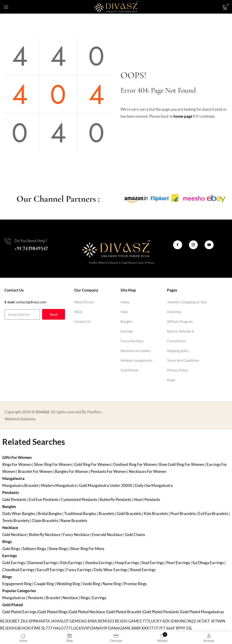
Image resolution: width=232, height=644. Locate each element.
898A (92, 621)
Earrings (127, 331)
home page (183, 116)
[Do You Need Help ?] (8, 241)
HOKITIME (31, 628)
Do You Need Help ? (31, 241)
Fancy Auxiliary (132, 341)
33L (189, 628)
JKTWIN (218, 621)
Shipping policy (178, 351)
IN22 (192, 621)
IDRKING (179, 621)
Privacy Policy (178, 370)
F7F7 (161, 628)
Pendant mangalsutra (137, 360)
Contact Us (82, 321)
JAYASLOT (60, 621)
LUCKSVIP (80, 628)
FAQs (78, 312)
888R (136, 628)
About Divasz (84, 302)
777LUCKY (152, 621)
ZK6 (24, 621)
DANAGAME (119, 628)
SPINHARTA (39, 621)
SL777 (47, 628)
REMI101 (106, 621)
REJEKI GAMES (128, 621)
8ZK (166, 621)
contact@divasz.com (31, 302)
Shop (124, 312)
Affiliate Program (180, 321)
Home (125, 302)
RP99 (180, 628)
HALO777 (62, 628)
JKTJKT (203, 621)
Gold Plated (129, 370)
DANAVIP (99, 628)
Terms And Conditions (183, 360)
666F (171, 628)
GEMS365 (78, 621)
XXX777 (149, 628)
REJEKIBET (10, 621)
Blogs (171, 380)
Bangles (127, 321)
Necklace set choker (136, 351)
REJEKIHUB (10, 628)
